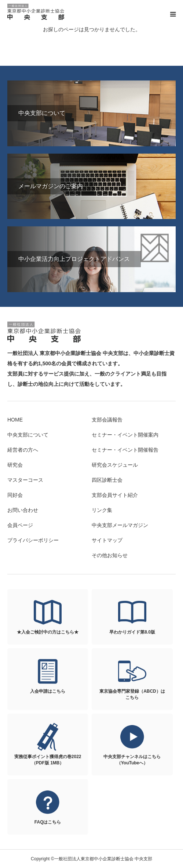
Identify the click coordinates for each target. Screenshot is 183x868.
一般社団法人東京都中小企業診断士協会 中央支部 (37, 12)
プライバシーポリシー (33, 540)
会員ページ (20, 525)
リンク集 (102, 510)
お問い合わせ (23, 510)
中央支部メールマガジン (120, 525)
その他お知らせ (110, 555)
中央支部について (28, 435)
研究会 (15, 465)
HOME (15, 420)
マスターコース (25, 480)
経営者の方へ (23, 450)
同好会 (15, 495)
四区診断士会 (107, 480)
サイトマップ (107, 540)
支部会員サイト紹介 (115, 495)
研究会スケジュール (115, 465)
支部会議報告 (107, 420)
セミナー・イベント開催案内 (125, 435)
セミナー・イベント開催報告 (125, 450)
